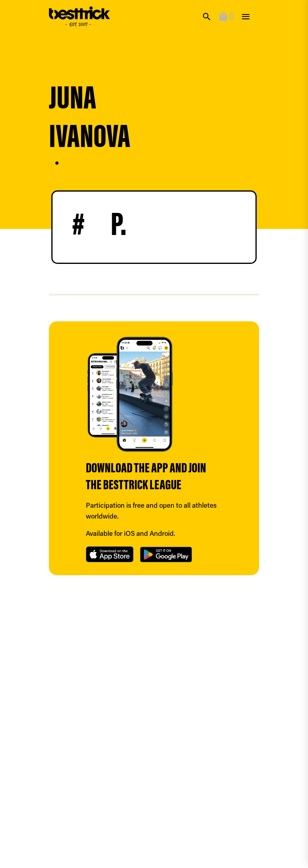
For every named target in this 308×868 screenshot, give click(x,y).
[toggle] (246, 17)
